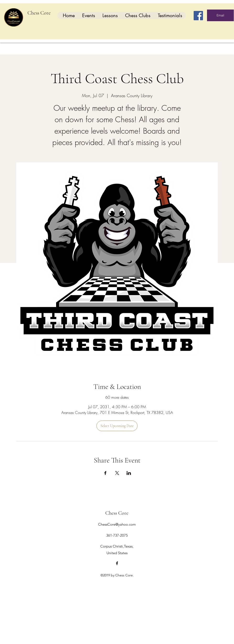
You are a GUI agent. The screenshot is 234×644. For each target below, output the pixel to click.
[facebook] (117, 563)
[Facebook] (198, 16)
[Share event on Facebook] (105, 473)
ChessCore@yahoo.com (117, 524)
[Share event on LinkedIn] (129, 473)
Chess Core (39, 13)
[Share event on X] (117, 473)
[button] (88, 15)
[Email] (220, 15)
